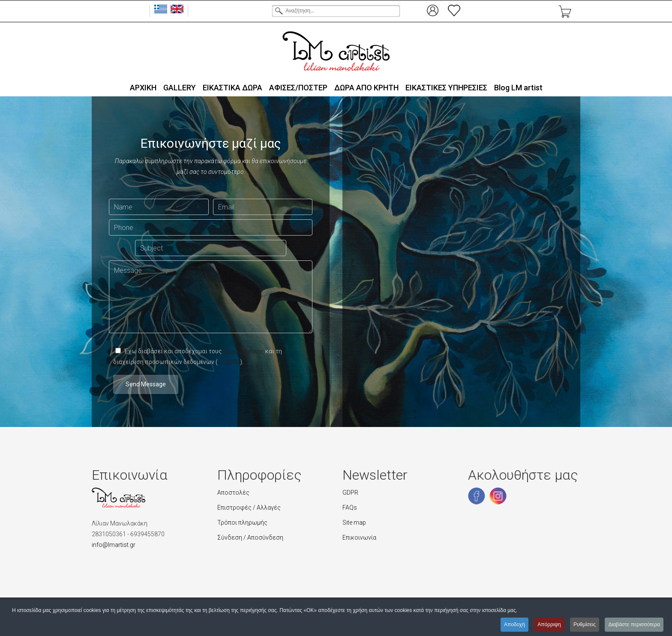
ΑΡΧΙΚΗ (143, 88)
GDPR (229, 362)
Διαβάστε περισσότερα (634, 624)
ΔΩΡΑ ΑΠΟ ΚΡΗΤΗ (366, 88)
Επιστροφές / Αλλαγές (249, 508)
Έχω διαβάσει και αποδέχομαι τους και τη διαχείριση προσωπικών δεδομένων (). (198, 357)
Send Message (146, 384)
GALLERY (180, 88)
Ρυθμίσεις (585, 624)
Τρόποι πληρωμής (242, 523)
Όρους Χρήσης (244, 351)
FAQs (350, 508)
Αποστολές (233, 493)
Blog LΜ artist (518, 88)
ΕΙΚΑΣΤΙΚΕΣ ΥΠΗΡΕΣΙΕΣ (446, 88)
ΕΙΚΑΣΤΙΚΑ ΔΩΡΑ (232, 88)
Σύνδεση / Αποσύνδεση (250, 537)
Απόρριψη (549, 624)
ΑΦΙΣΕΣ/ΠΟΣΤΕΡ (298, 88)
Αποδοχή (514, 624)
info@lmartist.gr (114, 545)
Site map (354, 523)
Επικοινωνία (359, 537)
